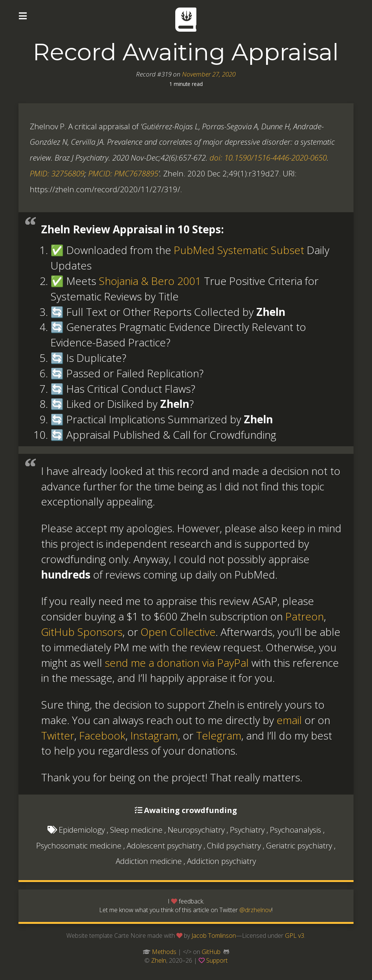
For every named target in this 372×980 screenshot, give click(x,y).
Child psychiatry (234, 845)
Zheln (159, 960)
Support (217, 960)
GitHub (211, 952)
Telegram (219, 735)
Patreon (305, 616)
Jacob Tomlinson (214, 936)
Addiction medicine (149, 861)
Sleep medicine (136, 830)
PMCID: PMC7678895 (123, 173)
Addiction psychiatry (221, 861)
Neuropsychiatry (196, 830)
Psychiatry (247, 830)
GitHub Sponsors (82, 632)
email (289, 720)
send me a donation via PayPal (177, 663)
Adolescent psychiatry (164, 845)
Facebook (102, 735)
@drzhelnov (255, 910)
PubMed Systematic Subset (239, 250)
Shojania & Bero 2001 (150, 281)
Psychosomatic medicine (79, 845)
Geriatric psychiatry (299, 845)
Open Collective (178, 632)
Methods (164, 952)
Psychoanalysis (295, 830)
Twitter (58, 735)
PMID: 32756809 (57, 173)
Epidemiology (82, 830)
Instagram (154, 735)
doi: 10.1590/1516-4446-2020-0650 (268, 158)
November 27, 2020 (209, 74)
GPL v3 (295, 936)
